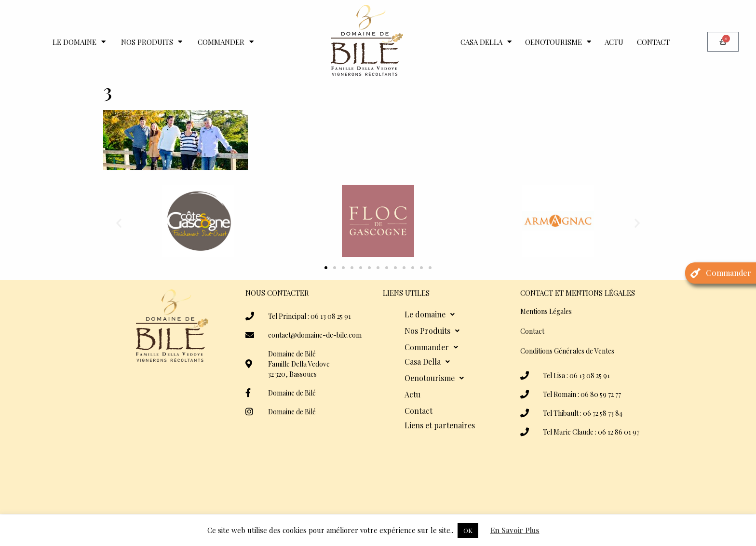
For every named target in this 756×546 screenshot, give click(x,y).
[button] (119, 223)
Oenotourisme (558, 42)
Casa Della (486, 42)
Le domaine (79, 42)
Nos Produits (152, 42)
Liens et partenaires (440, 425)
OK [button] (468, 530)
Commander (226, 42)
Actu (614, 42)
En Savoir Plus (515, 530)
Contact (653, 42)
